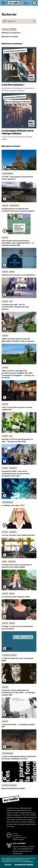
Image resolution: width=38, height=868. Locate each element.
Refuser (8, 865)
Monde (5, 562)
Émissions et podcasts (11, 33)
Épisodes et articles (10, 37)
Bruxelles (12, 562)
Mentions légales (18, 839)
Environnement (8, 174)
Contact (15, 834)
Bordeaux (13, 468)
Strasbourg (14, 206)
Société (5, 206)
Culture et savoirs (9, 655)
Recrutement (17, 836)
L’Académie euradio (19, 838)
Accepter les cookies (24, 865)
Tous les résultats (9, 29)
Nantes (12, 272)
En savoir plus (28, 861)
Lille (11, 301)
